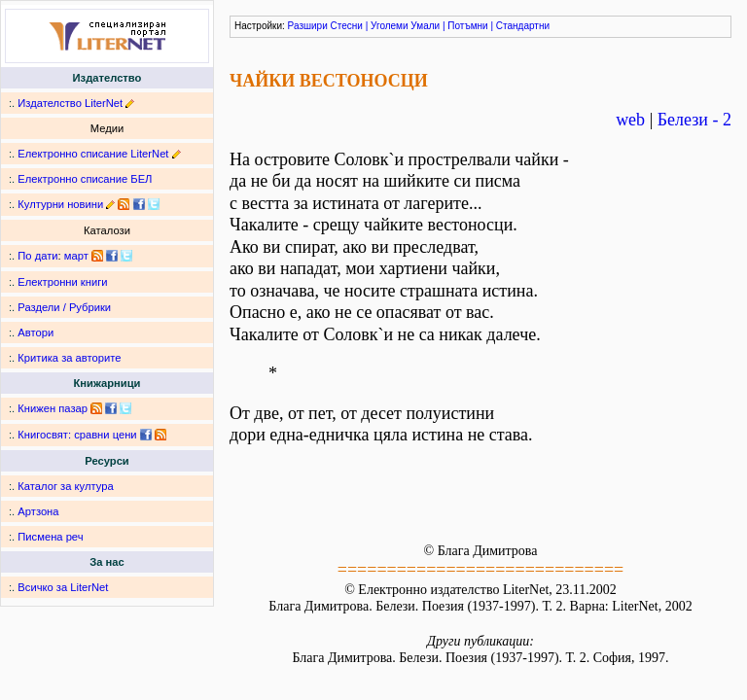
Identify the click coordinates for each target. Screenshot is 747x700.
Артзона (38, 511)
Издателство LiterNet (70, 103)
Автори (36, 332)
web (630, 120)
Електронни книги (62, 282)
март (76, 256)
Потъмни (467, 26)
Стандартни (523, 26)
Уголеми (390, 26)
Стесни (347, 26)
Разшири (308, 26)
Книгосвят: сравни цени (77, 435)
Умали (425, 26)
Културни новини (60, 204)
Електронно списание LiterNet (93, 154)
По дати (37, 256)
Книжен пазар (53, 408)
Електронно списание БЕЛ (85, 179)
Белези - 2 (694, 120)
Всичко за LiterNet (63, 587)
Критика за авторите (69, 358)
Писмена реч (50, 537)
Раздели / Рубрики (64, 307)
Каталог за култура (65, 486)
